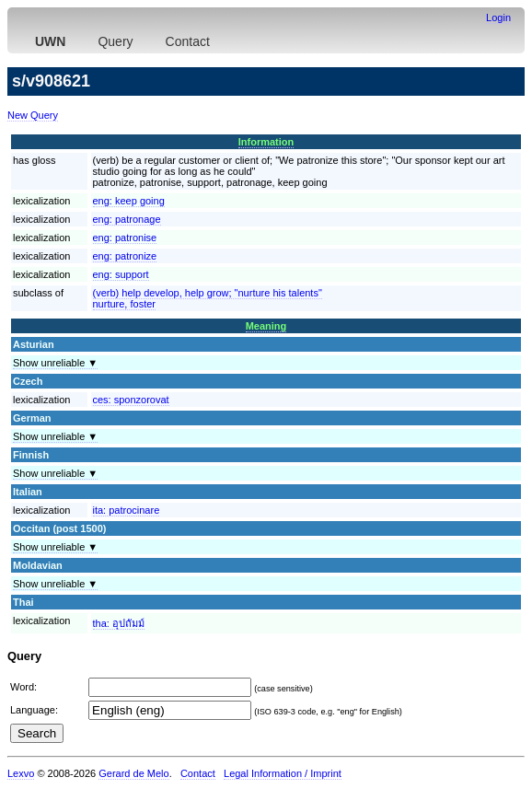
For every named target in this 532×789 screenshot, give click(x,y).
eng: (129, 201)
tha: (119, 623)
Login (498, 17)
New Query (33, 115)
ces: (131, 400)
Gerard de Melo (133, 773)
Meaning (266, 326)
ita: (127, 510)
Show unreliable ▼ (55, 363)
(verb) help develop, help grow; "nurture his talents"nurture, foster (208, 298)
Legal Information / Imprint (283, 773)
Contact (188, 41)
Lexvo (21, 773)
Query (115, 41)
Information (266, 142)
